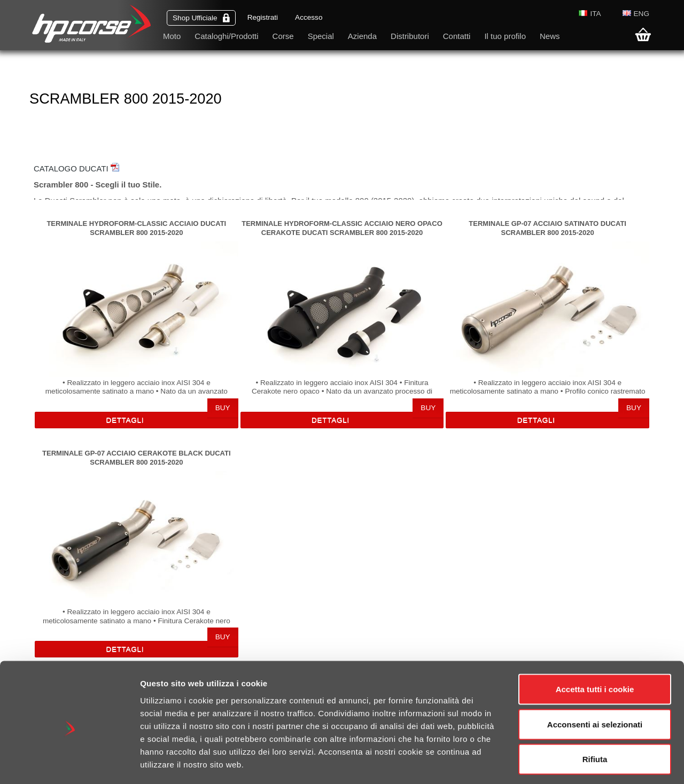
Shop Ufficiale (201, 18)
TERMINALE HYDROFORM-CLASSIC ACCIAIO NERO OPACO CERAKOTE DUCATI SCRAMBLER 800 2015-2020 (342, 228)
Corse (283, 36)
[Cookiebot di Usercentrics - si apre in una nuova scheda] (69, 763)
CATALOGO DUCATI (76, 168)
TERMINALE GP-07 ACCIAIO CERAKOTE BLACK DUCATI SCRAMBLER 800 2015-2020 (136, 457)
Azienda (362, 36)
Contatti (457, 36)
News (550, 36)
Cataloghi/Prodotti (226, 36)
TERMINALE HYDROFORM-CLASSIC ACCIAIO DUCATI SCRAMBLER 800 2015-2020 (136, 228)
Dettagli (125, 420)
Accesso (309, 17)
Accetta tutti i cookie (595, 644)
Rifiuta (595, 714)
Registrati (263, 17)
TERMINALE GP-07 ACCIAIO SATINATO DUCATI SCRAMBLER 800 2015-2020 (547, 228)
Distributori (410, 36)
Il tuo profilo (505, 36)
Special (321, 36)
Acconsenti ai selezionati (595, 679)
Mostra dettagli (568, 763)
